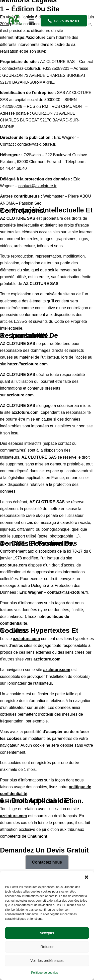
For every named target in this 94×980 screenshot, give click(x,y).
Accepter (47, 933)
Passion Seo (30, 203)
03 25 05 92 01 (64, 21)
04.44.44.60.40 (13, 168)
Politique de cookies (44, 973)
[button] (86, 877)
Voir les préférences (47, 960)
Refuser (47, 947)
